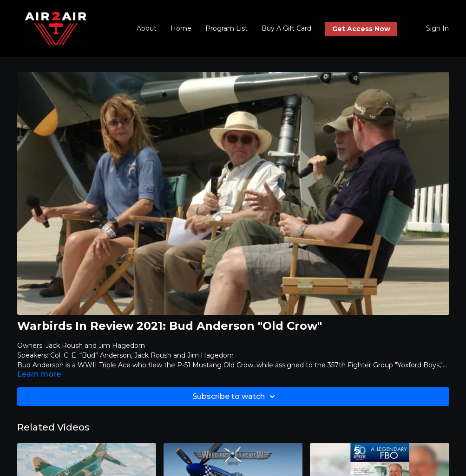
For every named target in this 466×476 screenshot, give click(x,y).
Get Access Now (361, 29)
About (147, 28)
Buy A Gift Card (286, 28)
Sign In (437, 28)
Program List (226, 28)
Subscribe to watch (235, 397)
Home (181, 28)
